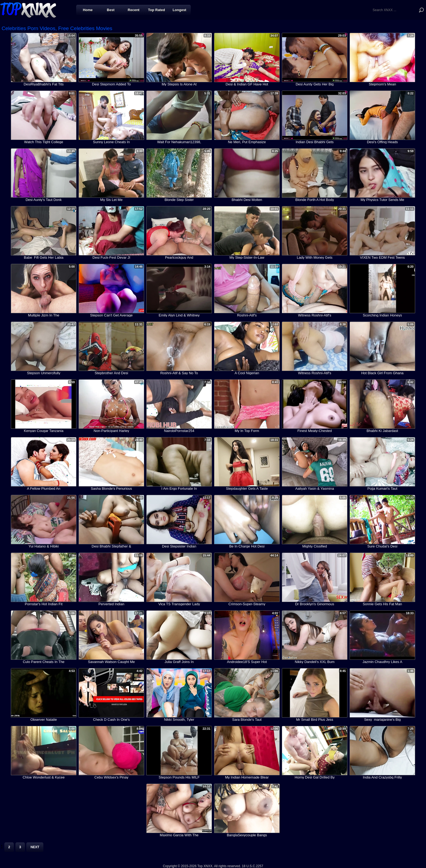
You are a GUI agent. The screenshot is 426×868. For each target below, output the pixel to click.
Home (88, 10)
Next (35, 847)
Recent (133, 10)
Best (111, 10)
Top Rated (156, 10)
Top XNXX (28, 9)
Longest (180, 10)
